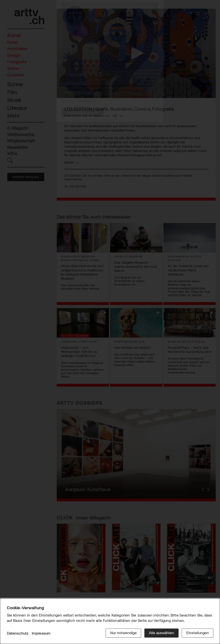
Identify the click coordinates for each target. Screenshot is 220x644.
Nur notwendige (123, 633)
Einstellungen (198, 633)
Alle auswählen (161, 633)
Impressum (41, 633)
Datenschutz (18, 633)
